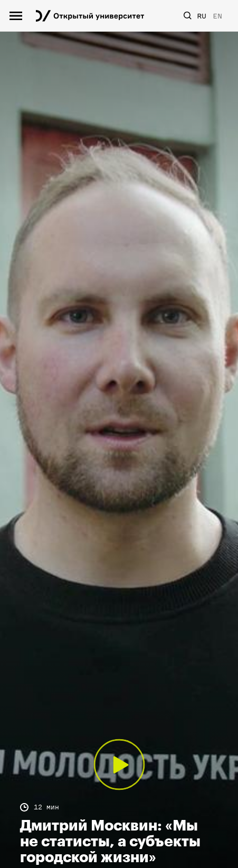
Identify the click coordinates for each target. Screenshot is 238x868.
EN (217, 16)
